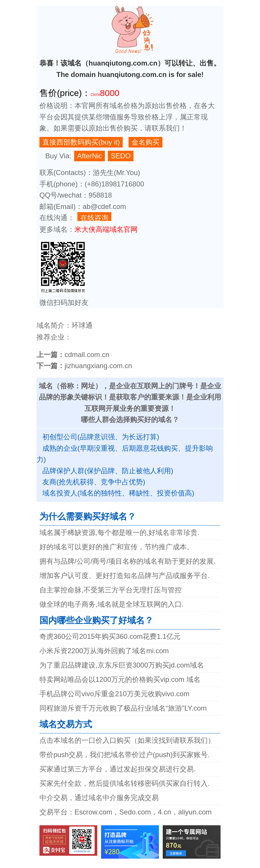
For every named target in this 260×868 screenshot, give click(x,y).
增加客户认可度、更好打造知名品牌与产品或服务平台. (125, 575)
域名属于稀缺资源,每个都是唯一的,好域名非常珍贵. (119, 532)
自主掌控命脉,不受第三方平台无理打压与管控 (111, 590)
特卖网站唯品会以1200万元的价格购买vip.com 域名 (120, 679)
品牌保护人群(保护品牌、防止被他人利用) (108, 471)
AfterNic (90, 156)
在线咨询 (94, 217)
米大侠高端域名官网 (106, 229)
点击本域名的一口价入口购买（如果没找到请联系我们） (127, 740)
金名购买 (145, 142)
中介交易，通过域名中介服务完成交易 (99, 798)
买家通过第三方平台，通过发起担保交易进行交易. (118, 769)
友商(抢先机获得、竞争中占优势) (94, 482)
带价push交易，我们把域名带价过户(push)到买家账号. (125, 755)
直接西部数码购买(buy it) (81, 142)
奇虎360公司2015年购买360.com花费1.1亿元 (110, 636)
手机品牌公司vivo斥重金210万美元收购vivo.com (114, 694)
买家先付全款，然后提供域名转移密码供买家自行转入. (125, 783)
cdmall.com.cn (87, 355)
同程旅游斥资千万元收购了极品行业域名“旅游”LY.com (123, 708)
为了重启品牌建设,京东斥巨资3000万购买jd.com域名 (122, 665)
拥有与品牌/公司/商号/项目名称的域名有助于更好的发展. (128, 561)
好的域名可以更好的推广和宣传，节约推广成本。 (117, 547)
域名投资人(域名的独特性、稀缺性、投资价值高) (118, 493)
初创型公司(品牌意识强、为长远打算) (101, 437)
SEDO (121, 156)
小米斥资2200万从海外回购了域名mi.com (104, 651)
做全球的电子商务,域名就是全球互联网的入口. (111, 604)
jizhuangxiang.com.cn (98, 366)
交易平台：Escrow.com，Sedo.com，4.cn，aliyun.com (126, 812)
